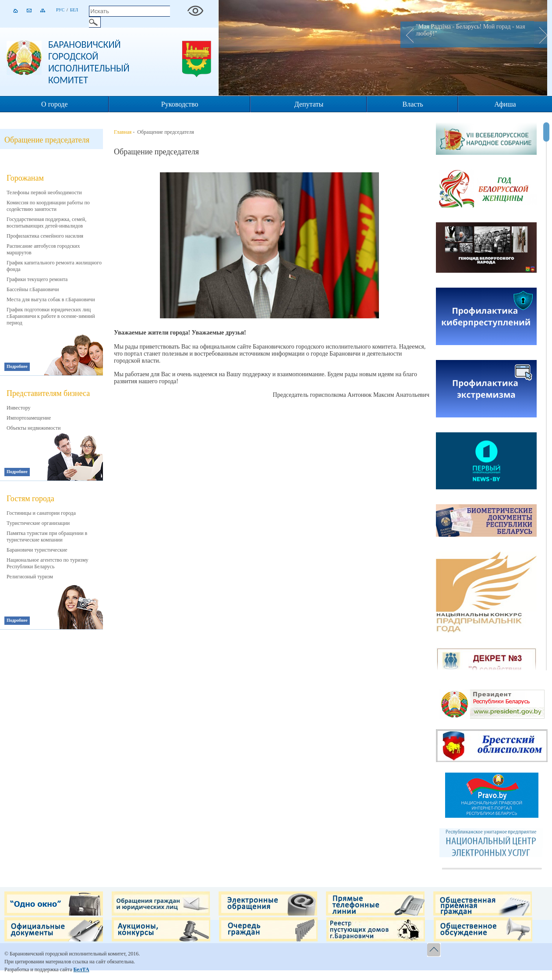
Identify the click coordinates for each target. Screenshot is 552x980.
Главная (123, 132)
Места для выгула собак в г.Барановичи (51, 299)
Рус (60, 10)
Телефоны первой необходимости (44, 192)
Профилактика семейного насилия (45, 236)
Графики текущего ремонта (37, 279)
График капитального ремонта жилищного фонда (54, 266)
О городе (55, 104)
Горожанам (25, 178)
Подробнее (17, 366)
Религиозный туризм (30, 577)
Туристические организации (38, 523)
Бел (74, 10)
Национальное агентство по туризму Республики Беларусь (48, 563)
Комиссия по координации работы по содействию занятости (48, 206)
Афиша (505, 104)
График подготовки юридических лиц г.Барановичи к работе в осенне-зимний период (51, 316)
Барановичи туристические (37, 550)
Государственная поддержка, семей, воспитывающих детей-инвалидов (46, 223)
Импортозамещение (29, 418)
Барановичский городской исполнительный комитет (89, 62)
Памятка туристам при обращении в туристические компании (47, 536)
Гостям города (30, 499)
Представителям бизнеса (48, 393)
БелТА (81, 969)
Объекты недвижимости (34, 428)
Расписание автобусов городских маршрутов (43, 249)
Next (541, 35)
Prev (407, 35)
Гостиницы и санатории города (41, 513)
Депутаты (309, 104)
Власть (413, 104)
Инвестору (19, 408)
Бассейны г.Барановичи (33, 289)
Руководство (180, 104)
